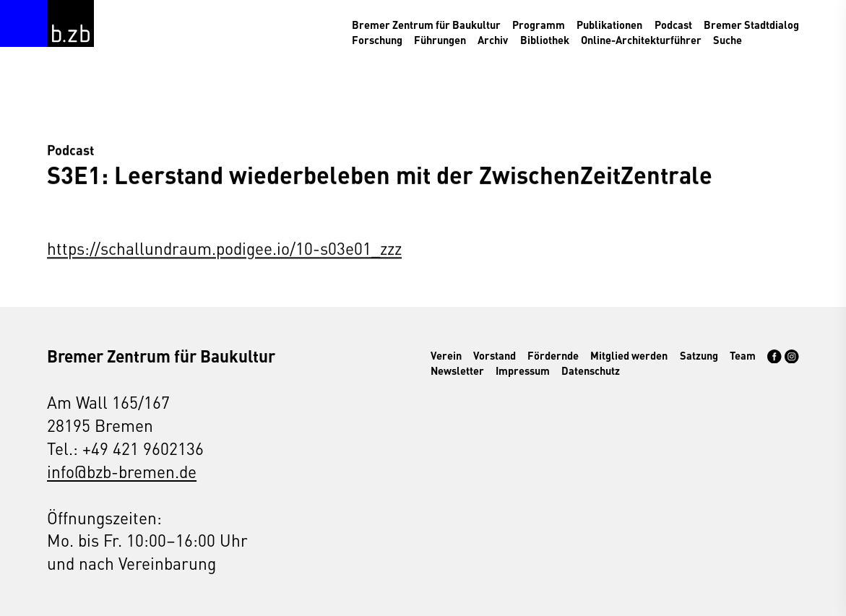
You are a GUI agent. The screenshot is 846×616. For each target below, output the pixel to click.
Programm (539, 25)
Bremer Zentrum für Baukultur (426, 25)
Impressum (523, 370)
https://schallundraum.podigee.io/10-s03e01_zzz (224, 248)
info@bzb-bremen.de (122, 471)
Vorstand (495, 355)
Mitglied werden (629, 355)
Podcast (673, 25)
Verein (446, 355)
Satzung (699, 355)
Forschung (377, 40)
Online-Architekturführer (641, 40)
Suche (728, 40)
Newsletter (457, 370)
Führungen (440, 40)
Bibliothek (545, 40)
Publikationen (609, 25)
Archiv (493, 40)
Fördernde (553, 355)
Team (743, 355)
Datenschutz (591, 370)
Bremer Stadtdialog (751, 25)
